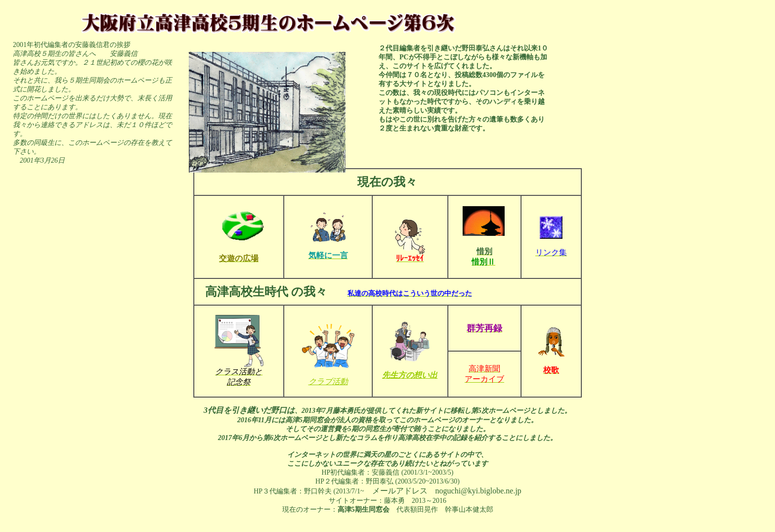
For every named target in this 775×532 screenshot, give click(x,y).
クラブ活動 (328, 381)
